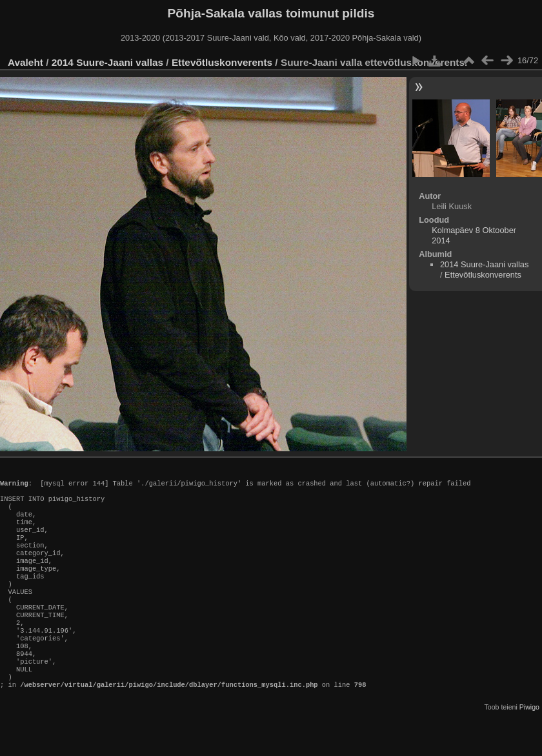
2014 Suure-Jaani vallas (107, 62)
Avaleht (25, 62)
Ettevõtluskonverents (222, 62)
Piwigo (529, 746)
